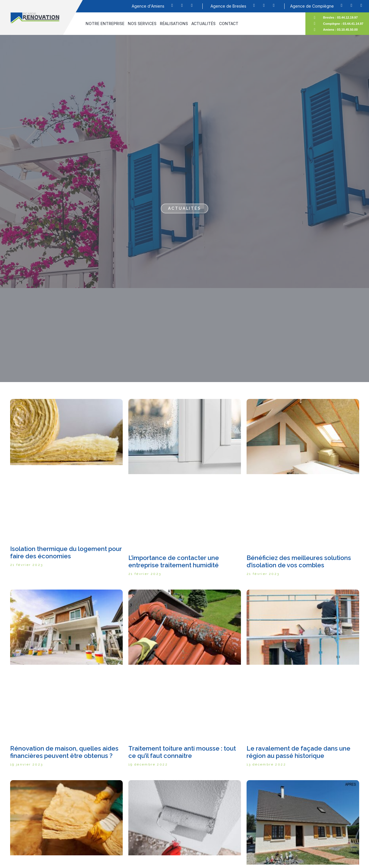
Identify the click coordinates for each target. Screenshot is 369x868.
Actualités (203, 24)
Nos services (142, 24)
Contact (229, 24)
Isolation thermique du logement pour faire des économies (66, 552)
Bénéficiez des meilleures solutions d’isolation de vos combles (299, 561)
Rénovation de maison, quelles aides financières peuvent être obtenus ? (64, 752)
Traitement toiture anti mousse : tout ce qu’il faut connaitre (182, 752)
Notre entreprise (105, 24)
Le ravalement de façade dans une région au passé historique (298, 752)
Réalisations (174, 24)
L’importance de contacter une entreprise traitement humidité (174, 561)
